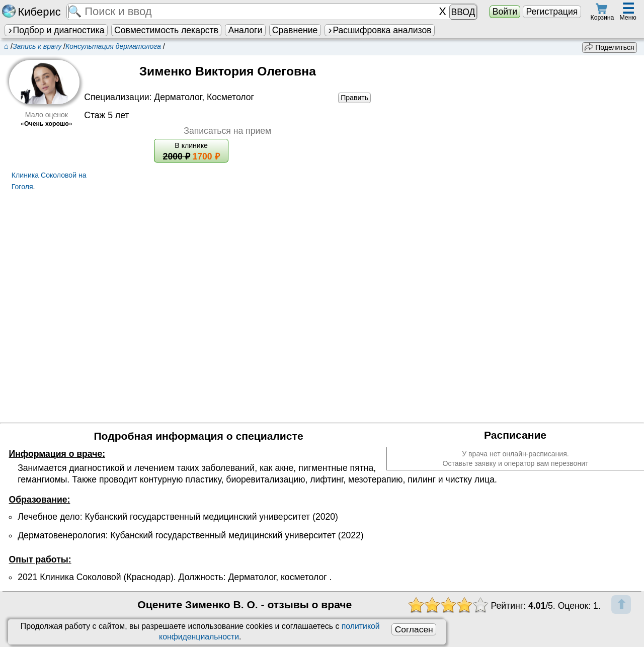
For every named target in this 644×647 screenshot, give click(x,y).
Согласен (414, 629)
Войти (505, 12)
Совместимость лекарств (166, 30)
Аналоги (246, 30)
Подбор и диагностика (56, 30)
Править (354, 98)
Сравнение (295, 30)
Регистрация (552, 12)
